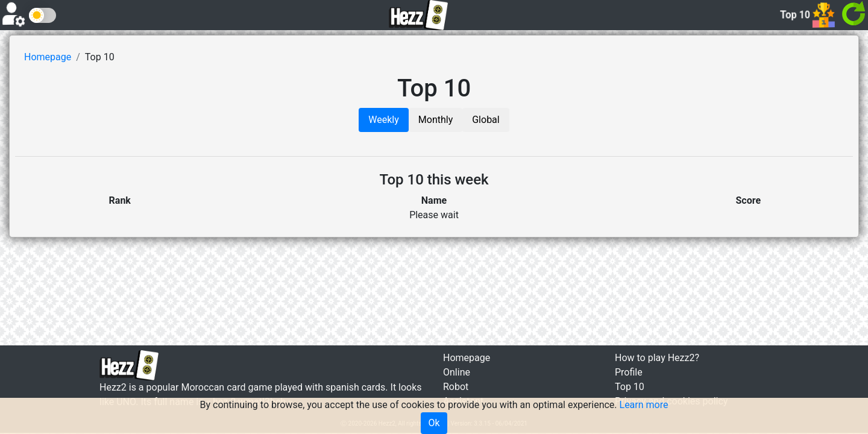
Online (457, 372)
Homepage (48, 57)
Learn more (644, 405)
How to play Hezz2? (657, 358)
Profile (629, 372)
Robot (456, 387)
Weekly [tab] (384, 120)
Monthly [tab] (436, 120)
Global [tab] (486, 120)
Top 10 (630, 387)
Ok (434, 423)
